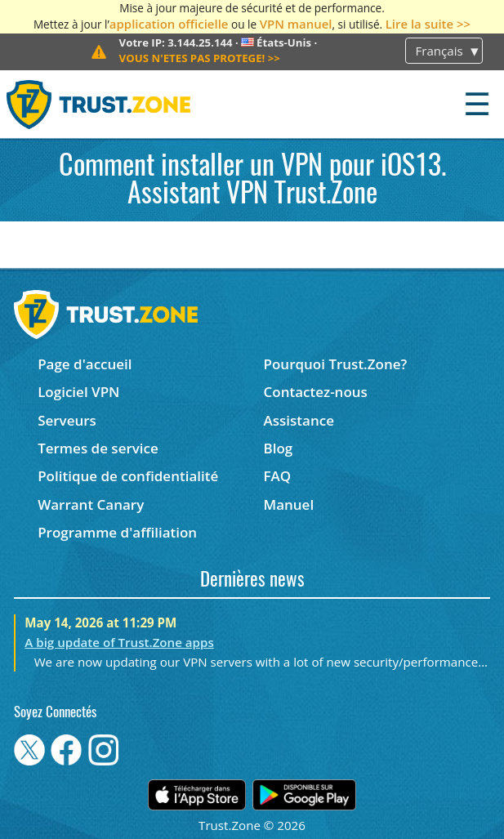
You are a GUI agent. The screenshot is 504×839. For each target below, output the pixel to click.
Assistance (299, 420)
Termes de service (98, 448)
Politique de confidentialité (128, 476)
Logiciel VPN (78, 392)
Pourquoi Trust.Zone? (336, 364)
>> (200, 58)
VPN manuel (296, 24)
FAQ (278, 476)
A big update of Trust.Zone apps (119, 642)
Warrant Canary (91, 504)
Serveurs (67, 420)
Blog (279, 448)
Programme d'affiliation (117, 532)
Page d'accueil (85, 364)
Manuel (289, 504)
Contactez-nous (316, 392)
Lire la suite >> (428, 24)
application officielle (169, 24)
